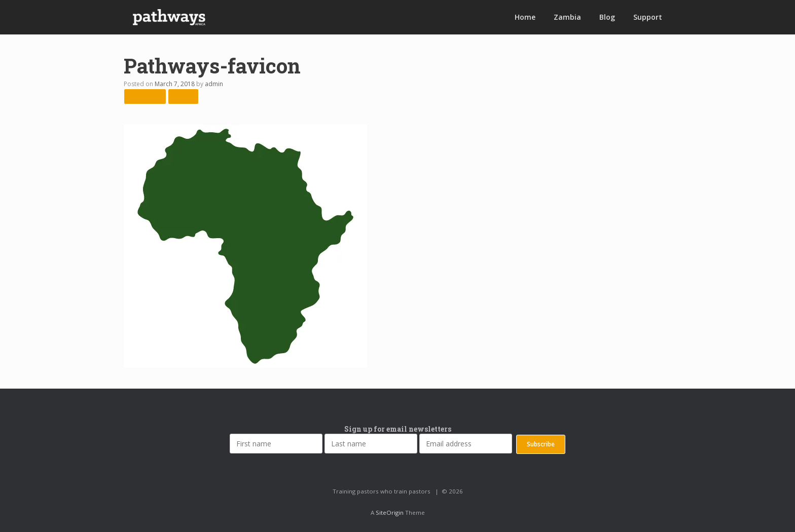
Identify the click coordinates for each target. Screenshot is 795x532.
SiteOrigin (390, 512)
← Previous (145, 96)
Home (525, 17)
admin (214, 84)
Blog (607, 17)
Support (648, 17)
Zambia (567, 17)
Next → (183, 96)
